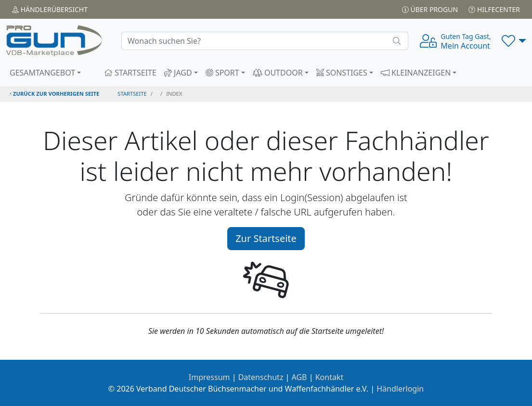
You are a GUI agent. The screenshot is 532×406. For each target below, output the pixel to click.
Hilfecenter (494, 9)
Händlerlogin (400, 389)
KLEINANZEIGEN (416, 73)
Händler (50, 9)
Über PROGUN (430, 9)
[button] (514, 41)
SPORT (222, 73)
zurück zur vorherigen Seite (54, 94)
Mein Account (466, 41)
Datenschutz (261, 377)
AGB (299, 377)
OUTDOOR (278, 73)
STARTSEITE (130, 73)
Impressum (209, 377)
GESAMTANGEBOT (42, 73)
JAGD (178, 73)
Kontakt (330, 377)
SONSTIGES (342, 73)
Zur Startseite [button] (266, 238)
